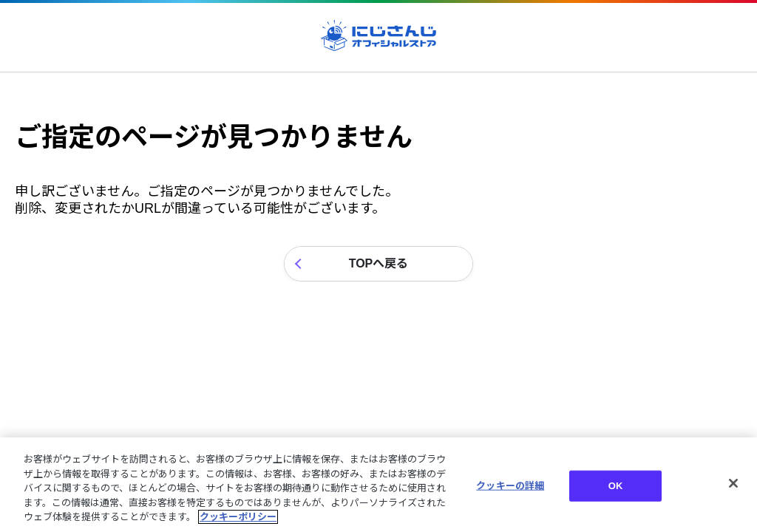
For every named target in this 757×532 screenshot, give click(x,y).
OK (616, 486)
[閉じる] (733, 483)
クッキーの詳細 (510, 486)
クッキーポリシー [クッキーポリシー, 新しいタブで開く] (238, 517)
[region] (378, 485)
